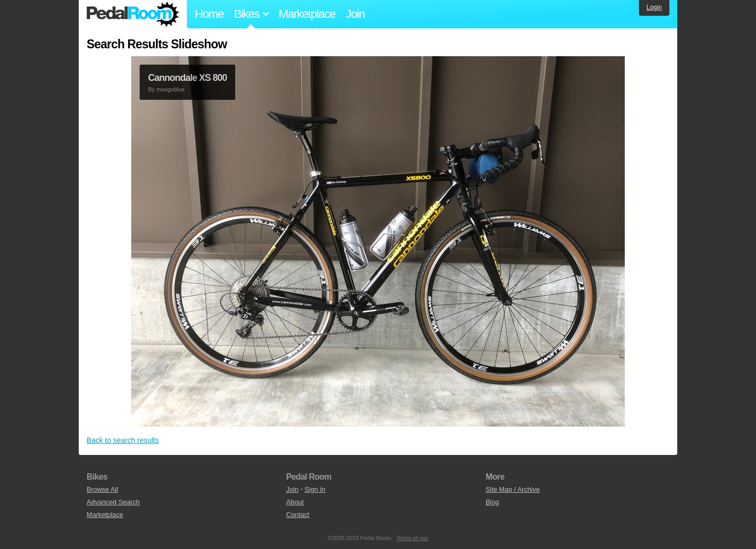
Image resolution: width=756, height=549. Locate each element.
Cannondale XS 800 (187, 78)
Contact (298, 515)
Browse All (102, 489)
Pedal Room (133, 14)
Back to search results (123, 440)
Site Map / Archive (513, 489)
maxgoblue (171, 89)
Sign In (315, 489)
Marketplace (307, 14)
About (295, 502)
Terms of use (412, 538)
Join (355, 14)
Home (209, 14)
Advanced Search (113, 502)
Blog (492, 502)
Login (654, 7)
